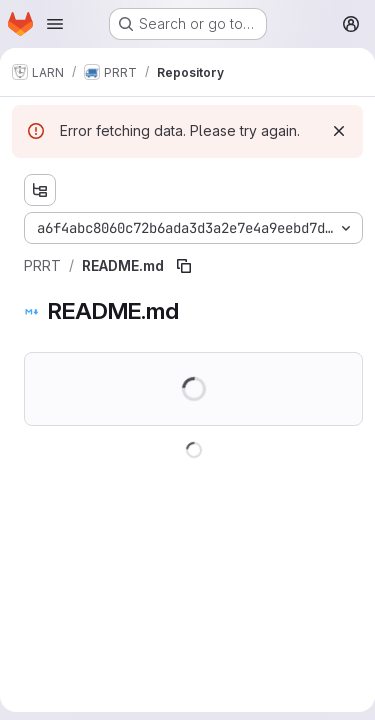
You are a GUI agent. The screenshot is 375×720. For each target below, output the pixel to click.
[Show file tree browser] (40, 190)
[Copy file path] (184, 266)
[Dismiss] (339, 131)
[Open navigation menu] (55, 24)
